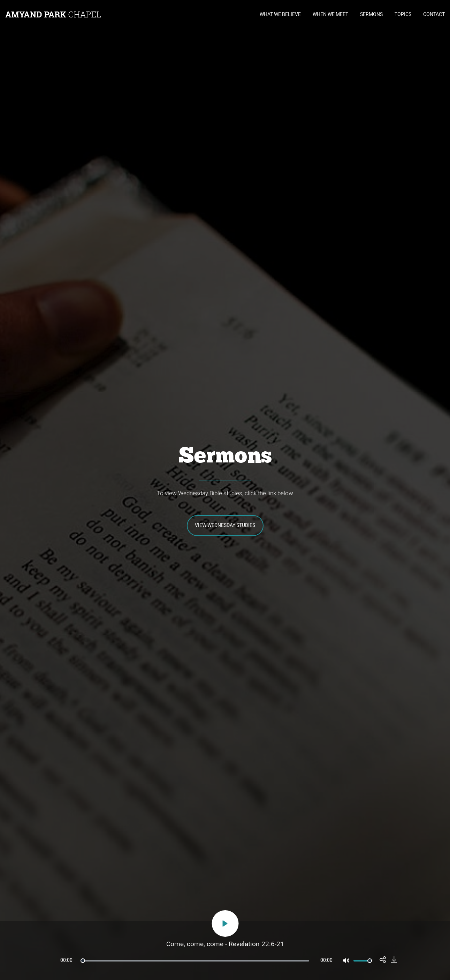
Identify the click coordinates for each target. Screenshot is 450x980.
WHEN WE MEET (330, 14)
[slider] (195, 961)
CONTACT (434, 14)
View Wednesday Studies (225, 525)
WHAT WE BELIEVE (280, 14)
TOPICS (403, 14)
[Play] (225, 924)
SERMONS (371, 14)
